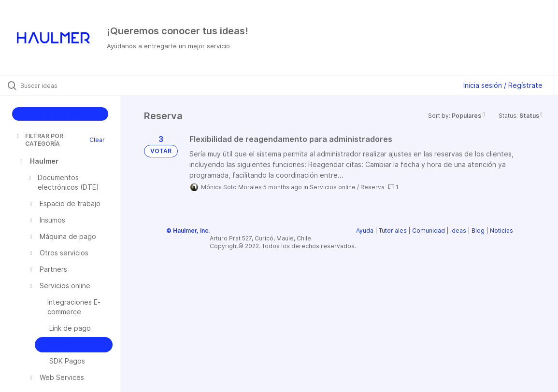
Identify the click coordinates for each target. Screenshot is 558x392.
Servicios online (333, 187)
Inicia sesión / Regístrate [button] (503, 85)
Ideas (458, 231)
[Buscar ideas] (68, 85)
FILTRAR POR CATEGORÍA (39, 140)
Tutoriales (393, 231)
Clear (97, 140)
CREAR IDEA (60, 114)
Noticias (501, 231)
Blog (478, 231)
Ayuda (365, 231)
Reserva (372, 187)
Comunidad (429, 231)
